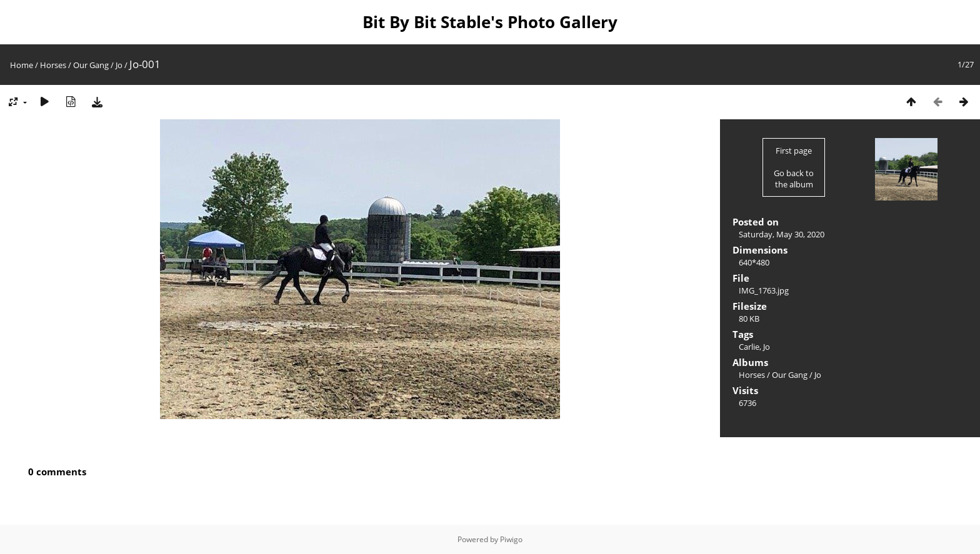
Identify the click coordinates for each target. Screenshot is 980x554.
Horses (53, 65)
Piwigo (511, 539)
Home (22, 65)
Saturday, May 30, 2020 (782, 234)
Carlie (749, 347)
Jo (119, 65)
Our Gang (91, 65)
